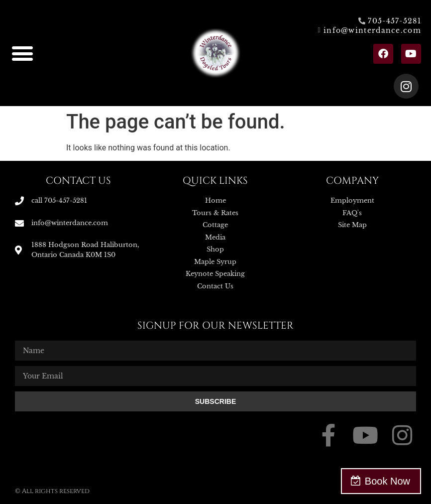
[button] (22, 53)
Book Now (387, 481)
